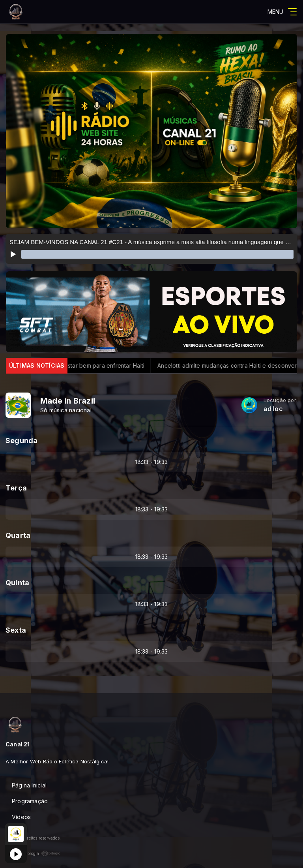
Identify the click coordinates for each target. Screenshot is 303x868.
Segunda (22, 441)
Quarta (18, 535)
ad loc (273, 409)
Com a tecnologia (33, 853)
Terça (16, 488)
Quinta (17, 583)
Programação (30, 801)
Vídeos (21, 817)
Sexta (16, 630)
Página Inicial (29, 785)
